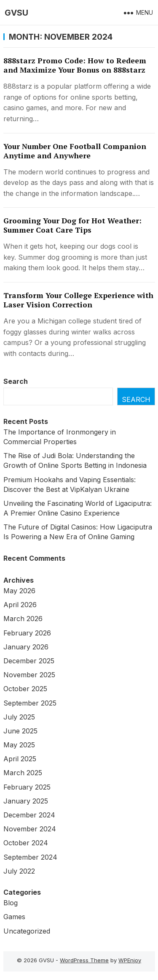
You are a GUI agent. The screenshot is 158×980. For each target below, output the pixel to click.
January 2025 (26, 801)
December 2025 (29, 661)
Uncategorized (27, 931)
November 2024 (30, 829)
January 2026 (26, 647)
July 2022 (19, 871)
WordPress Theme (84, 960)
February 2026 (27, 633)
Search (16, 381)
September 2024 (30, 857)
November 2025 (29, 675)
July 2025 (19, 717)
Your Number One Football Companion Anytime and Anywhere (75, 151)
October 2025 (25, 689)
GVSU (16, 13)
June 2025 (20, 731)
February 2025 (27, 787)
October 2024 (26, 843)
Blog (11, 903)
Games (14, 917)
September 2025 (30, 703)
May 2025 (19, 745)
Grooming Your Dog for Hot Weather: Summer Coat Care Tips (72, 225)
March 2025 (23, 773)
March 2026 (23, 619)
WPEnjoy (130, 960)
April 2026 (20, 605)
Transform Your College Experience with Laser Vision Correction (78, 300)
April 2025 (20, 759)
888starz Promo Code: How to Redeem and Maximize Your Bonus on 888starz (75, 65)
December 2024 (29, 815)
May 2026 (19, 591)
